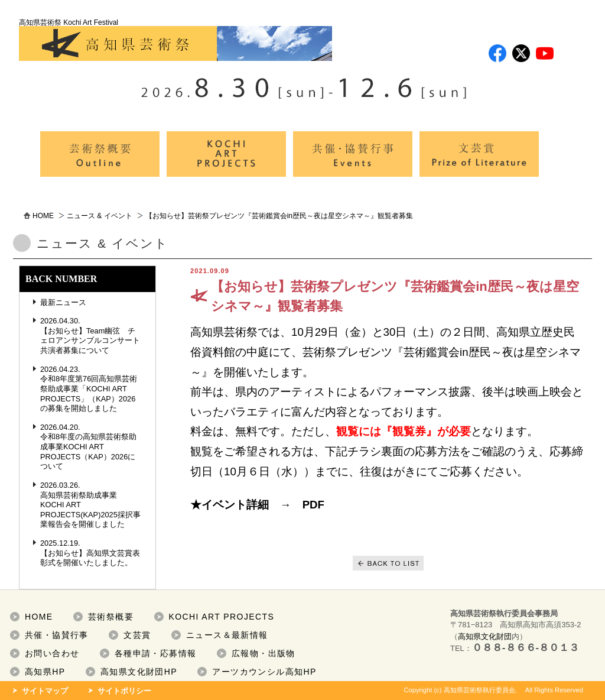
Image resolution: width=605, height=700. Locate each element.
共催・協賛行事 (57, 635)
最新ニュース (63, 302)
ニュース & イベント (100, 216)
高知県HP (45, 672)
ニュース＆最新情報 (227, 635)
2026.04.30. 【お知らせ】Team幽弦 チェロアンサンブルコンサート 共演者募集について (94, 336)
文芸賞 (137, 635)
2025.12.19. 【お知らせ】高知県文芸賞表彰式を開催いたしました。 (90, 553)
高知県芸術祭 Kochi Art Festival (175, 40)
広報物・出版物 (264, 653)
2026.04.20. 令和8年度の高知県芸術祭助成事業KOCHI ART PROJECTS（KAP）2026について (88, 447)
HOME (43, 216)
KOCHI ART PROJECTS (222, 617)
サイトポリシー (124, 691)
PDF (313, 505)
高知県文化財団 (485, 636)
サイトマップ (45, 691)
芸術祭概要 (111, 617)
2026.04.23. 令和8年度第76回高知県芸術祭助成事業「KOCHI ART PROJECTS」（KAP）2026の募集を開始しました (89, 389)
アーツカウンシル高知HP (264, 672)
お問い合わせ (52, 653)
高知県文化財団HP (139, 672)
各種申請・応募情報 (156, 653)
